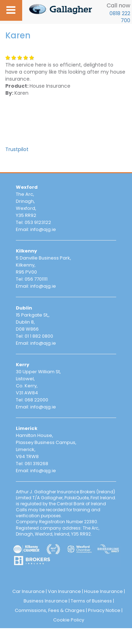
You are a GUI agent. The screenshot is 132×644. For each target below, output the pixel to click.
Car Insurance (29, 591)
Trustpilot (17, 149)
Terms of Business (91, 601)
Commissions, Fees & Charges (50, 610)
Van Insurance (64, 591)
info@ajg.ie (43, 229)
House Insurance (103, 591)
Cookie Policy (69, 620)
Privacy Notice (104, 610)
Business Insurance (46, 601)
